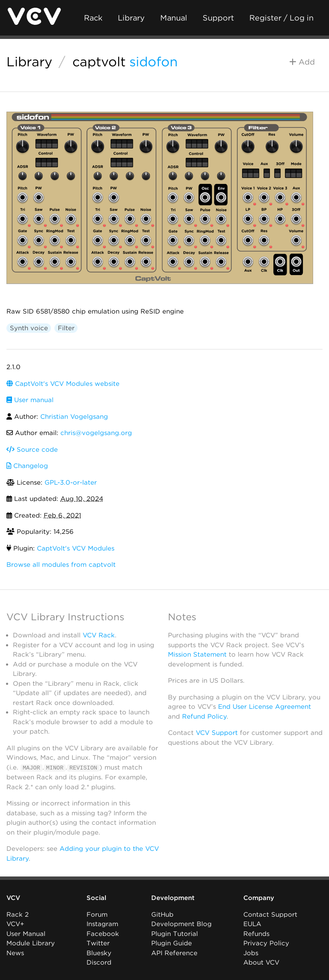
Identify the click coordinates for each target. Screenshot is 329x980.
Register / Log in (281, 18)
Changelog (27, 466)
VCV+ (15, 924)
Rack (93, 18)
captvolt (99, 62)
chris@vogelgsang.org (96, 433)
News (15, 953)
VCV (13, 898)
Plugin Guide (172, 943)
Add (302, 62)
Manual (174, 18)
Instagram (102, 924)
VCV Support (217, 733)
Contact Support (270, 914)
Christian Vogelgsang (74, 417)
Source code (32, 450)
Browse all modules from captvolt (61, 565)
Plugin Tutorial (175, 933)
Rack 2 (18, 914)
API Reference (174, 953)
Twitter (98, 943)
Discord (99, 962)
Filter (66, 328)
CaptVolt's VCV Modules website (63, 384)
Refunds (256, 933)
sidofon (154, 62)
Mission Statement (197, 654)
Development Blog (181, 924)
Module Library (31, 943)
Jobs (251, 953)
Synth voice (29, 328)
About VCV (261, 962)
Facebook (103, 933)
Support (218, 18)
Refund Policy (204, 716)
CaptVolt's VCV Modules (76, 548)
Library (131, 18)
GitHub (162, 914)
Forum (97, 914)
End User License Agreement (265, 707)
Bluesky (99, 953)
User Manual (26, 933)
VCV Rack (99, 635)
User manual (30, 400)
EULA (252, 924)
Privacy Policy (266, 943)
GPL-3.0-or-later (71, 483)
